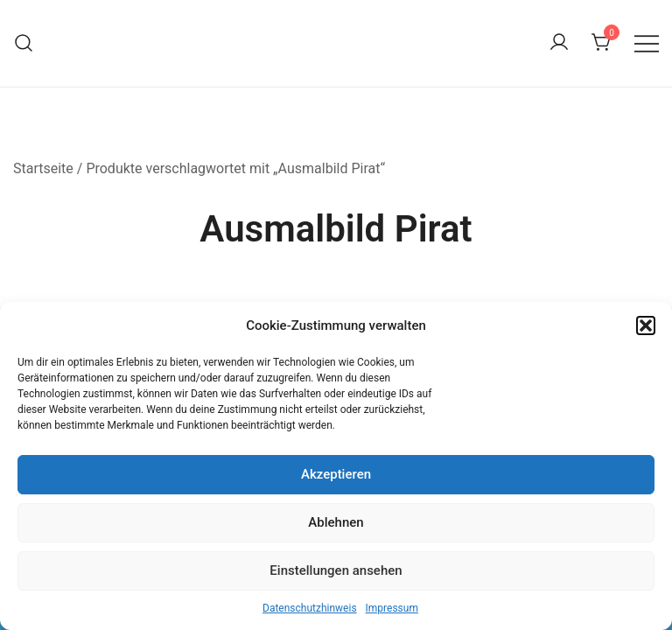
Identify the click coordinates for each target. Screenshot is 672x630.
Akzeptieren (336, 474)
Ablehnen (336, 522)
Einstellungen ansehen (336, 570)
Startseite (43, 168)
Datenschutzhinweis (310, 608)
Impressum (392, 608)
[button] (646, 325)
